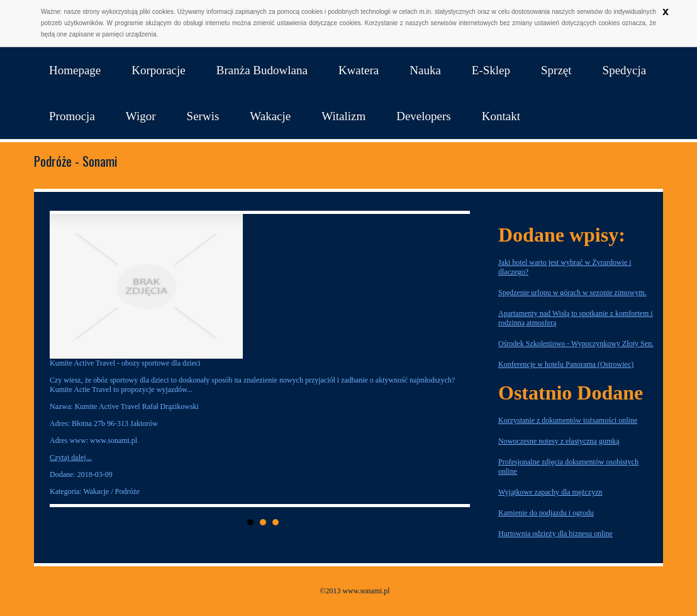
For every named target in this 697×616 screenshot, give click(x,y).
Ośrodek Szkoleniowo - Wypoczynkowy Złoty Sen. (576, 344)
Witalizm (343, 116)
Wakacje (270, 116)
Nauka (425, 70)
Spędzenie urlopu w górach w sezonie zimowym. (572, 293)
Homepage (75, 70)
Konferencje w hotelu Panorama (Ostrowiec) (566, 364)
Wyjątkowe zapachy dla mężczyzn (550, 492)
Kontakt (501, 116)
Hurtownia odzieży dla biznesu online (555, 534)
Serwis (203, 116)
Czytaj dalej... (71, 457)
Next (457, 359)
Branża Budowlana (262, 70)
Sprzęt (556, 70)
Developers (424, 116)
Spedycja (625, 70)
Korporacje (158, 70)
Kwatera (359, 70)
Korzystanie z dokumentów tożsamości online (568, 420)
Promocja (72, 116)
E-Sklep (491, 70)
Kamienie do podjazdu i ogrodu (546, 513)
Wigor (141, 116)
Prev (69, 359)
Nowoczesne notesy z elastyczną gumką (559, 441)
